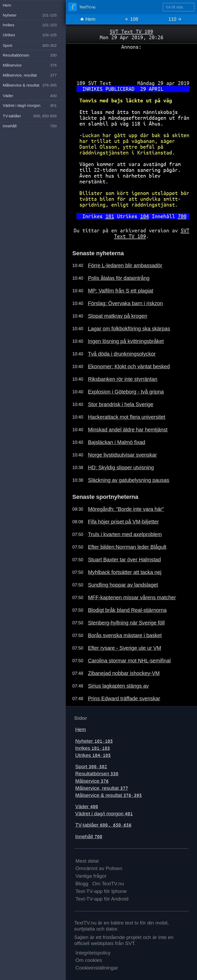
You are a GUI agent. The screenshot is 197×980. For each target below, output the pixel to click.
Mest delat (87, 861)
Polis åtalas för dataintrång (119, 278)
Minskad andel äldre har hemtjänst (128, 430)
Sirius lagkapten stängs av (118, 686)
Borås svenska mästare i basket (125, 635)
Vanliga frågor (91, 876)
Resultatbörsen (97, 774)
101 (110, 216)
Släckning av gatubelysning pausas (128, 480)
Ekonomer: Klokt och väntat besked (129, 366)
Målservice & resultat (108, 795)
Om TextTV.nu (108, 884)
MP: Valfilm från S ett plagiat (120, 291)
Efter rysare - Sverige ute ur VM (124, 648)
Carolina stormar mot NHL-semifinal (129, 661)
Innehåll (89, 836)
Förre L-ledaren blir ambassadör (125, 265)
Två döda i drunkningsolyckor (122, 354)
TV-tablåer (103, 825)
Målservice (92, 781)
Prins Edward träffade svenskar (124, 698)
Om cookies (89, 960)
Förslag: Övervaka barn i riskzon (125, 303)
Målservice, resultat (102, 788)
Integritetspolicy (93, 953)
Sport (91, 767)
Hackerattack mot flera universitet (127, 417)
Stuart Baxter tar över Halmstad (124, 560)
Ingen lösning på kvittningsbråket (126, 341)
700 (182, 216)
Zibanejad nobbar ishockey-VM (124, 673)
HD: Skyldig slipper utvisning (121, 468)
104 (145, 216)
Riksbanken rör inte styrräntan (123, 379)
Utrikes (93, 755)
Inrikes (93, 748)
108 (131, 19)
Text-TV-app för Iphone (101, 891)
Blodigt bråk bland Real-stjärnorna (127, 610)
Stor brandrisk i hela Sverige (120, 404)
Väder (87, 806)
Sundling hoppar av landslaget (123, 585)
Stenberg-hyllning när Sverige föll (126, 623)
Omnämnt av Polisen (99, 868)
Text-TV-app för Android (102, 899)
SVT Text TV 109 (131, 31)
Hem (88, 19)
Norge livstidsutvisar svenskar (122, 455)
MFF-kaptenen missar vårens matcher (132, 597)
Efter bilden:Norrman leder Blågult (127, 547)
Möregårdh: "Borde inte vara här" (126, 509)
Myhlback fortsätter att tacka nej (125, 572)
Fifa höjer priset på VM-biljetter (123, 522)
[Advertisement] (131, 63)
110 (175, 19)
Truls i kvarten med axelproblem (125, 534)
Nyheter (94, 741)
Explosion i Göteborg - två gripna (126, 392)
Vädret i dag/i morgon (104, 814)
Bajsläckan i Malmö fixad (117, 442)
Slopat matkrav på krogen (117, 316)
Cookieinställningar (97, 968)
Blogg (82, 884)
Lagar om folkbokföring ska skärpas (129, 329)
